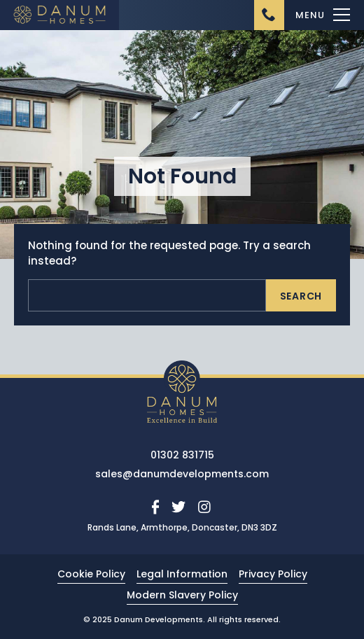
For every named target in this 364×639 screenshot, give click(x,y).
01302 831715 (182, 455)
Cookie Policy (91, 574)
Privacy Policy (273, 574)
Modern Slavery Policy (182, 595)
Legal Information (182, 574)
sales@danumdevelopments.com (182, 474)
